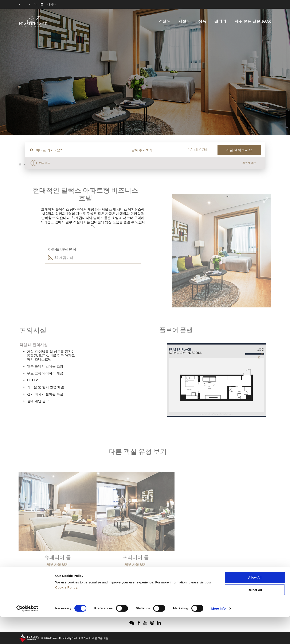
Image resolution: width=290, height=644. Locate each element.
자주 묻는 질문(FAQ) (253, 21)
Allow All (255, 555)
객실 (163, 21)
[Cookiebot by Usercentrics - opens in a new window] (27, 586)
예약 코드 (45, 163)
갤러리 (220, 21)
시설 (183, 21)
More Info (219, 586)
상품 (202, 21)
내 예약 (52, 4)
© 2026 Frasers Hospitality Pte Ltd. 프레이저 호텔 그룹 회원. (75, 638)
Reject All (255, 567)
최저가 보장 (249, 163)
